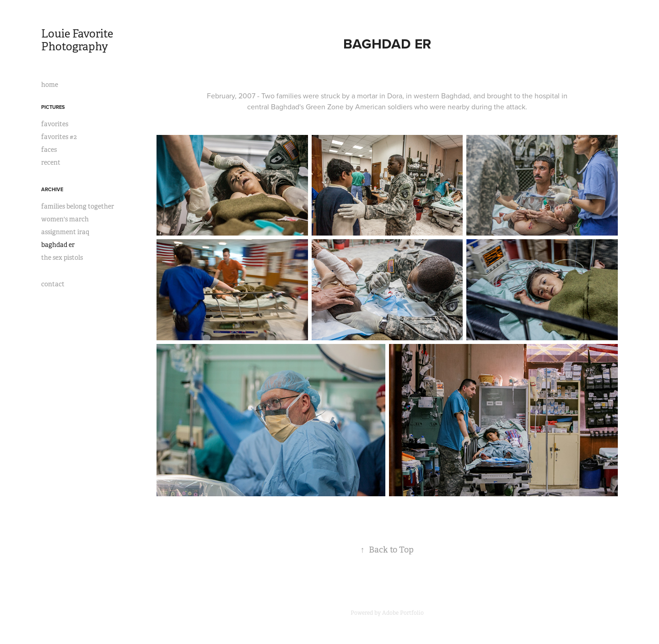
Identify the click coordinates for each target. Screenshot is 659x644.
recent (51, 162)
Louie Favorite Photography (78, 40)
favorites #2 (59, 137)
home (50, 85)
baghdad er (58, 245)
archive (52, 189)
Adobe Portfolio (403, 613)
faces (49, 150)
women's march (65, 219)
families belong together (78, 206)
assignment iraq (65, 232)
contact (53, 284)
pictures (53, 107)
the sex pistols (62, 258)
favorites (55, 124)
